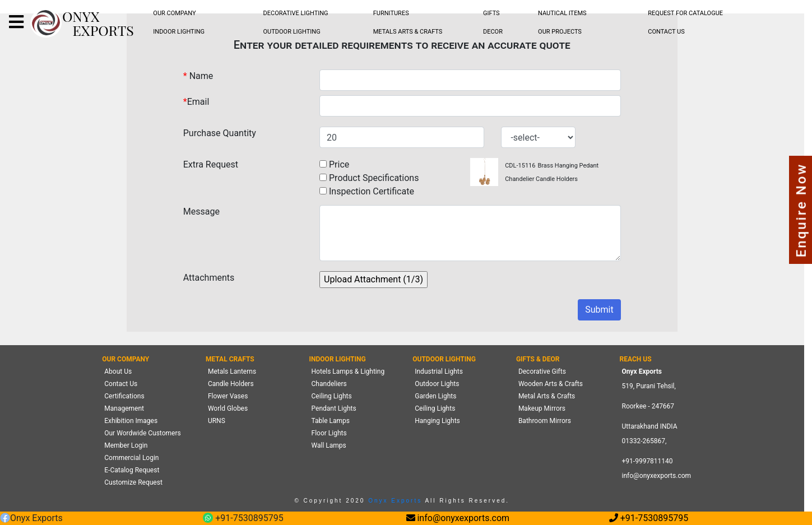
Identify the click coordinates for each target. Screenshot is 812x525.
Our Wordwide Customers (142, 433)
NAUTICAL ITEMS (562, 13)
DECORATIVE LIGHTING (296, 13)
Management (124, 408)
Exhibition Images (131, 421)
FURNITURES (391, 13)
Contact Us (121, 384)
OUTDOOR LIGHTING (292, 32)
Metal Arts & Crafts (547, 396)
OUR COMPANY (174, 13)
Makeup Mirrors (542, 408)
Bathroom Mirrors (545, 421)
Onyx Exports (393, 501)
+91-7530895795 (243, 519)
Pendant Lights (334, 408)
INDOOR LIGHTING (179, 32)
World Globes (228, 408)
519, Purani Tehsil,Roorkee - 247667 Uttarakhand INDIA (650, 406)
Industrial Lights (439, 371)
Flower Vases (228, 396)
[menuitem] (175, 14)
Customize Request (133, 482)
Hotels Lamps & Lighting (348, 371)
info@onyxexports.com (657, 476)
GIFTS (491, 13)
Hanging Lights (437, 421)
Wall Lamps (329, 445)
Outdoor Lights (437, 384)
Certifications (124, 396)
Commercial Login (131, 458)
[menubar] (175, 14)
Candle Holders (231, 384)
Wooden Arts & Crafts (551, 384)
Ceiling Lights (332, 396)
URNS (217, 421)
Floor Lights (329, 433)
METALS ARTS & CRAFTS (408, 32)
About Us (118, 371)
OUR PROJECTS (560, 32)
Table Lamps (331, 421)
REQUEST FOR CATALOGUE (685, 13)
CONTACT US (666, 32)
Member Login (126, 445)
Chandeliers (329, 384)
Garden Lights (435, 396)
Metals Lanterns (232, 371)
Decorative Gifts (542, 371)
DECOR (493, 32)
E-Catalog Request (132, 470)
